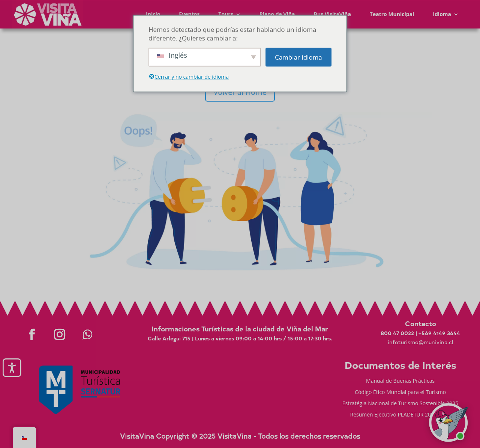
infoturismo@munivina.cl (420, 342)
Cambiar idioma (298, 57)
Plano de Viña (277, 14)
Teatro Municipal (392, 14)
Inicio (153, 14)
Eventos (189, 14)
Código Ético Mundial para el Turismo (400, 393)
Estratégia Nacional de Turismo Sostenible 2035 (400, 404)
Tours (226, 14)
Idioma (442, 14)
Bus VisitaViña (332, 14)
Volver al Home (240, 92)
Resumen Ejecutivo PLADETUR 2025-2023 (400, 415)
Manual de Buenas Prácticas (400, 381)
